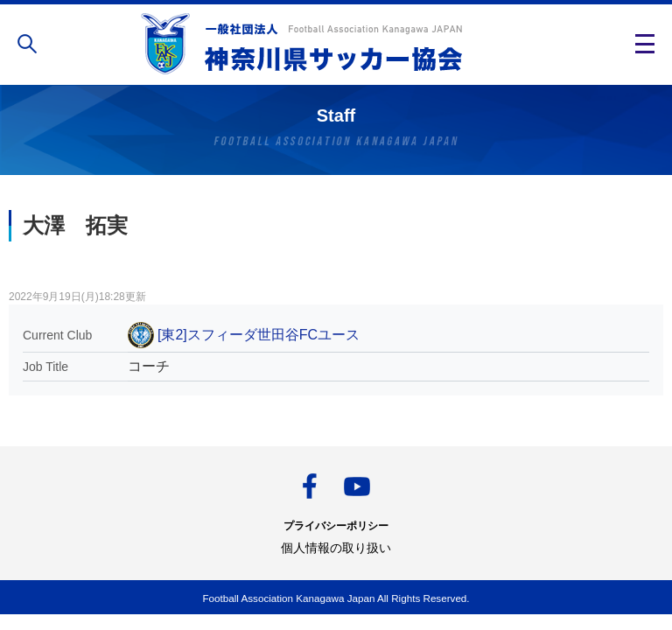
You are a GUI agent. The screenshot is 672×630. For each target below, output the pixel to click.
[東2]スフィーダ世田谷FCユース (259, 335)
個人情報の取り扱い (336, 548)
